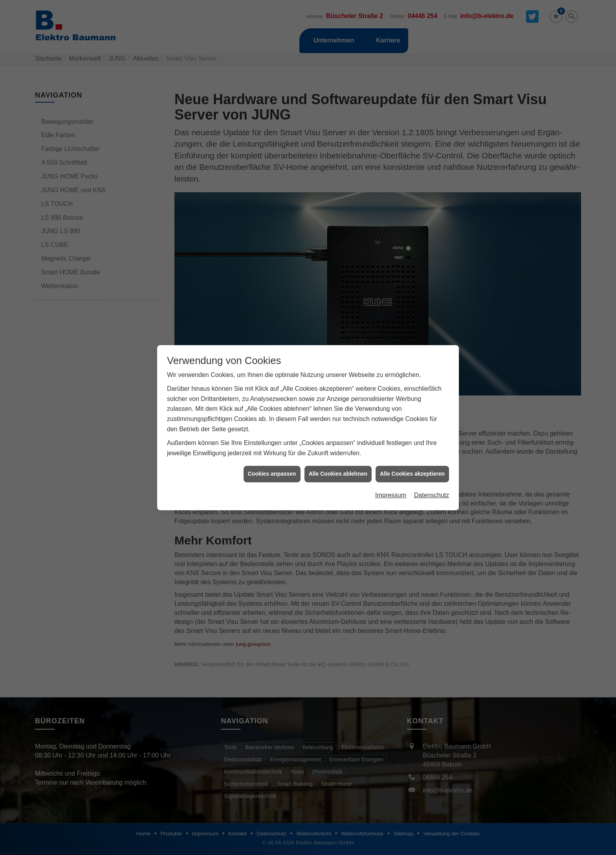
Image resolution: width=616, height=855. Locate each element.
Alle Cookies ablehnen (338, 438)
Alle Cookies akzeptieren (412, 438)
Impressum (391, 459)
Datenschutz (432, 459)
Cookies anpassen (272, 438)
